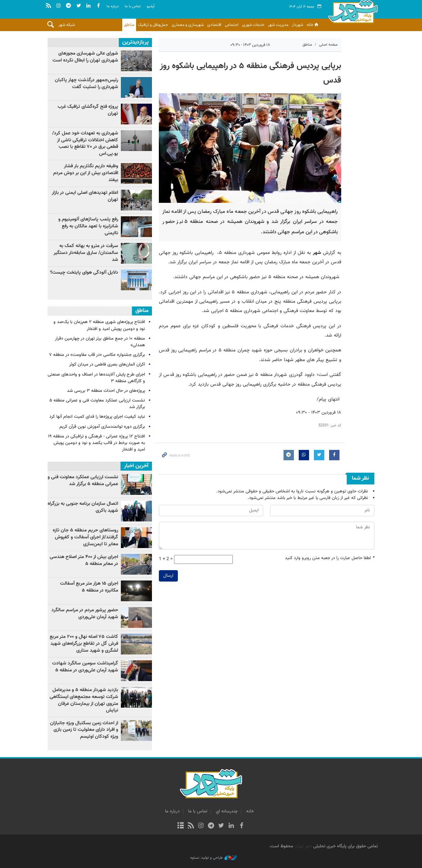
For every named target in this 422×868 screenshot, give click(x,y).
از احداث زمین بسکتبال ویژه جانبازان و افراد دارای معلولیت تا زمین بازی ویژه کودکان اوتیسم (84, 730)
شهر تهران (303, 846)
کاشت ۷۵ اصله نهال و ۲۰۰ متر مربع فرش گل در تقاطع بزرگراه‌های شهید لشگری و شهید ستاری (84, 644)
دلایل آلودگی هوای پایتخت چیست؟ (84, 273)
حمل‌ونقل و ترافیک (153, 25)
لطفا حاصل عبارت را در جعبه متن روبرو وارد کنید (330, 559)
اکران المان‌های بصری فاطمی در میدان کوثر (107, 365)
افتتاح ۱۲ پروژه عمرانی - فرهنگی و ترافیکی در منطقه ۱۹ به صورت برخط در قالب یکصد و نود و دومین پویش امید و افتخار (97, 443)
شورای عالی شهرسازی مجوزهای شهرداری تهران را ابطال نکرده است (85, 57)
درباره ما (113, 6)
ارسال (168, 576)
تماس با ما (133, 6)
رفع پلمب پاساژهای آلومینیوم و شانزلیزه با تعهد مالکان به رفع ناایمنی (88, 226)
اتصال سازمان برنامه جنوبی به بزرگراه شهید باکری (83, 507)
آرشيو (151, 6)
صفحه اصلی (328, 45)
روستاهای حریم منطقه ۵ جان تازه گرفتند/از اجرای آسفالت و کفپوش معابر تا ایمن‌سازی (85, 537)
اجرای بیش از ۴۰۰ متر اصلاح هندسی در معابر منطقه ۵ (84, 560)
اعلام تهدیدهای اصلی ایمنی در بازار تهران (85, 196)
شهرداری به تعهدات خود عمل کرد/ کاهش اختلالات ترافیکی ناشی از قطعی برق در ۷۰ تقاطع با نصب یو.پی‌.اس (85, 144)
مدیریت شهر (278, 25)
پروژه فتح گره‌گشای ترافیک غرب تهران (88, 110)
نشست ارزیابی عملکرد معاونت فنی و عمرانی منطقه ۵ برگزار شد (97, 404)
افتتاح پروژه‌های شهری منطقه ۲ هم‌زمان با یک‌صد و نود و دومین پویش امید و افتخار (99, 325)
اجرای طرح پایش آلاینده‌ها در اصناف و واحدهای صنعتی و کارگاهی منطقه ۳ (96, 378)
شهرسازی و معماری (188, 25)
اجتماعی (232, 25)
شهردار (298, 25)
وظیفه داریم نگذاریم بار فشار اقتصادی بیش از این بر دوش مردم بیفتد (86, 173)
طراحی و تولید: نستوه (214, 858)
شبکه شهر (67, 25)
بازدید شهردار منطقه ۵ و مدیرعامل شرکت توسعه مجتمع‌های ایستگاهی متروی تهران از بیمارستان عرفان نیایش (84, 700)
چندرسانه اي (227, 811)
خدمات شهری (253, 25)
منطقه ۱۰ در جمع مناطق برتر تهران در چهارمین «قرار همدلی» (100, 342)
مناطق (129, 25)
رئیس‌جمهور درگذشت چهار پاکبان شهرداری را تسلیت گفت (87, 84)
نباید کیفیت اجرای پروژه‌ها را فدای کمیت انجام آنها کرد (97, 417)
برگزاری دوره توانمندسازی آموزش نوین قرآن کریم (102, 427)
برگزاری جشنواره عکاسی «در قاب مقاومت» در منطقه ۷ (97, 355)
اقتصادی (214, 25)
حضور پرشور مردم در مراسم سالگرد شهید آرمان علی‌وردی (85, 614)
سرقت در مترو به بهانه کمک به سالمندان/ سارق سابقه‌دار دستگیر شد (86, 253)
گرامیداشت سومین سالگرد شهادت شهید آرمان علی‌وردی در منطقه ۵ (85, 667)
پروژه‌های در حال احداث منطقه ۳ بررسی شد (106, 391)
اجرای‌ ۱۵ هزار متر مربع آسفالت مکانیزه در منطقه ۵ (89, 587)
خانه (313, 25)
